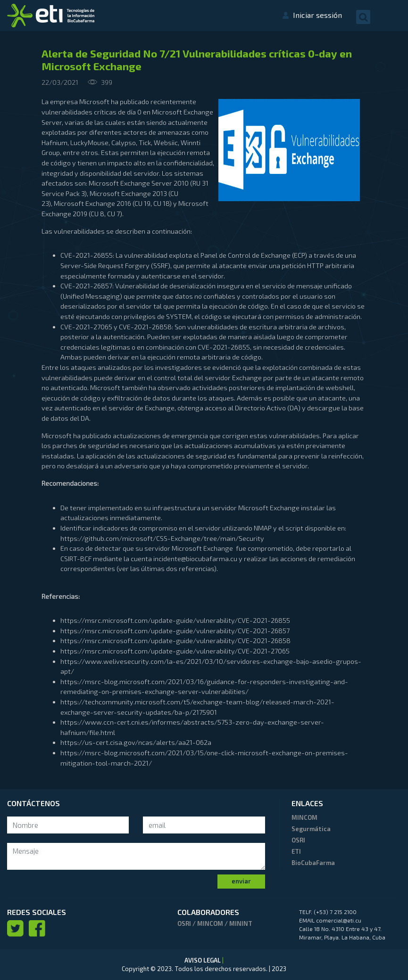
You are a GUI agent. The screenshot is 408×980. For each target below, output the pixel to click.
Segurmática (311, 829)
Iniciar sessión (317, 15)
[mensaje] (136, 856)
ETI (296, 851)
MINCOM (304, 817)
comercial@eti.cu (339, 920)
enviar (241, 881)
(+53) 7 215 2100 (335, 912)
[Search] (68, 825)
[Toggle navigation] (392, 16)
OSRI (298, 840)
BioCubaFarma (313, 863)
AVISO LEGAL (203, 960)
